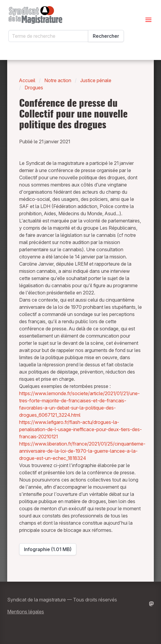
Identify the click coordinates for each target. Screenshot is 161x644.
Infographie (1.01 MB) (50, 551)
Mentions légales (26, 612)
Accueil (27, 80)
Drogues (34, 88)
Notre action (58, 80)
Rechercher (106, 36)
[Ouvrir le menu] (148, 20)
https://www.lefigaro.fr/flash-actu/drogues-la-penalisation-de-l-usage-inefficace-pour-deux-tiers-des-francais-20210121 (80, 429)
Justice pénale (96, 80)
